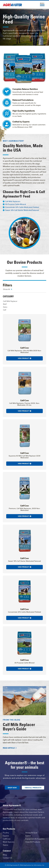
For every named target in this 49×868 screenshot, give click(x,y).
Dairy (5, 307)
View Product (24, 358)
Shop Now (12, 788)
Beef (5, 304)
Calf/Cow (7, 839)
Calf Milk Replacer (10, 301)
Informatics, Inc (39, 865)
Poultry (6, 833)
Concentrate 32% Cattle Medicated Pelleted (22, 207)
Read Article (10, 748)
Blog (5, 855)
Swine (5, 845)
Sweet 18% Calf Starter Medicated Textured (22, 210)
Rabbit (28, 836)
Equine (6, 836)
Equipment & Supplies (35, 839)
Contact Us (7, 858)
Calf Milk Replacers (13, 201)
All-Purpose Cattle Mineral (16, 204)
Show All (8, 289)
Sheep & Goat (31, 833)
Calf (5, 310)
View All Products (33, 788)
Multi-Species (9, 842)
